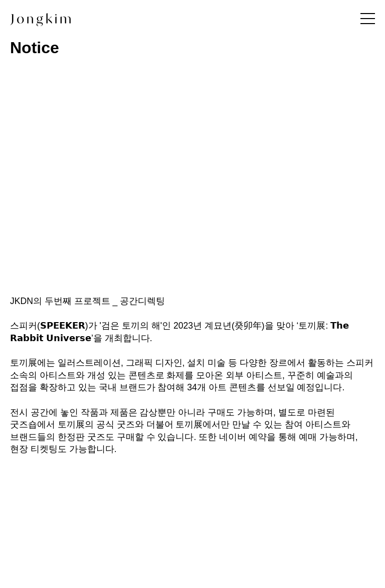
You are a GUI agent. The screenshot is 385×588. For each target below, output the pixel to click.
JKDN (22, 301)
